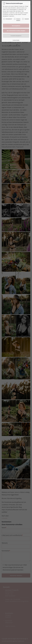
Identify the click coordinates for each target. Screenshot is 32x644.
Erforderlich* (8, 19)
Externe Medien (17, 20)
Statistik (25, 19)
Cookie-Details (16, 40)
